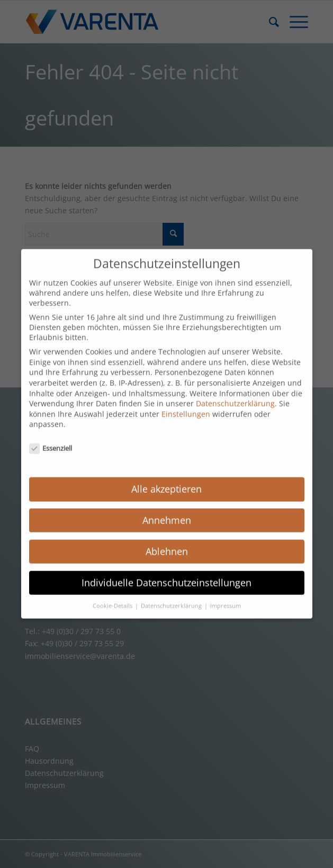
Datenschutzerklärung (235, 396)
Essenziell (51, 441)
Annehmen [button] (167, 513)
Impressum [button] (226, 598)
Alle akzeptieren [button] (166, 482)
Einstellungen (186, 407)
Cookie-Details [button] (113, 598)
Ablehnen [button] (167, 544)
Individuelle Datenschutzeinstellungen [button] (166, 575)
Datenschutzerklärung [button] (172, 598)
